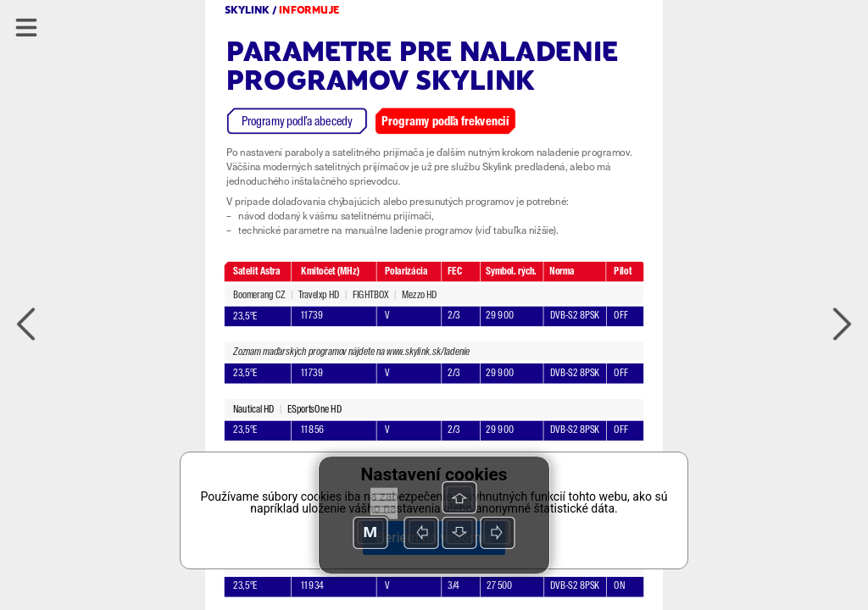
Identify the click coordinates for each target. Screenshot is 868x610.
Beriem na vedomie (434, 538)
